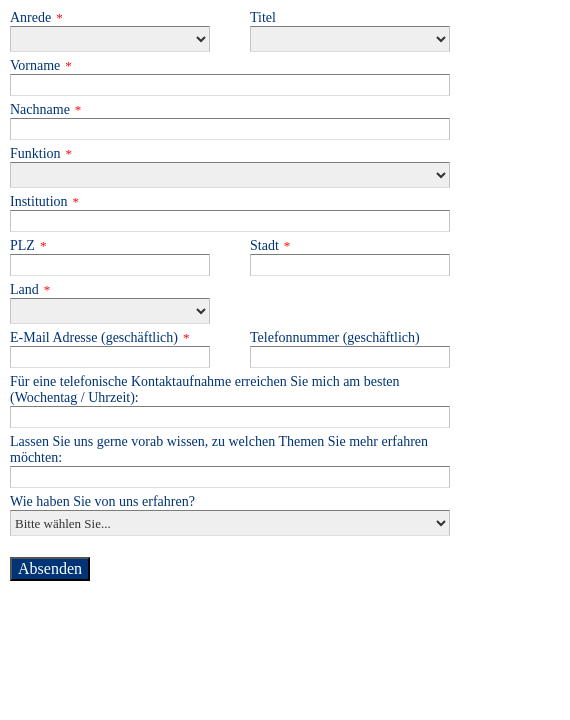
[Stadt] (350, 265)
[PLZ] (110, 265)
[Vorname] (230, 85)
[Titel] (350, 39)
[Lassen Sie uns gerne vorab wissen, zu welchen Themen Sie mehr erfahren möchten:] (230, 477)
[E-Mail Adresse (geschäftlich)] (110, 357)
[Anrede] (110, 39)
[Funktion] (230, 175)
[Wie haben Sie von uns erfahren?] (230, 523)
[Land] (110, 311)
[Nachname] (230, 129)
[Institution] (230, 221)
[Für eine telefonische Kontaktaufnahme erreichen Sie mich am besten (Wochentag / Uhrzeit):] (230, 417)
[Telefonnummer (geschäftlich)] (350, 357)
